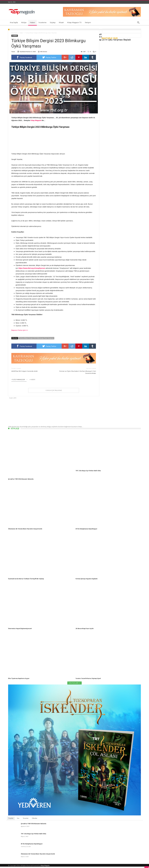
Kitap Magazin (45, 867)
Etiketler (35, 820)
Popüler (11, 820)
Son (18, 820)
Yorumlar (26, 820)
